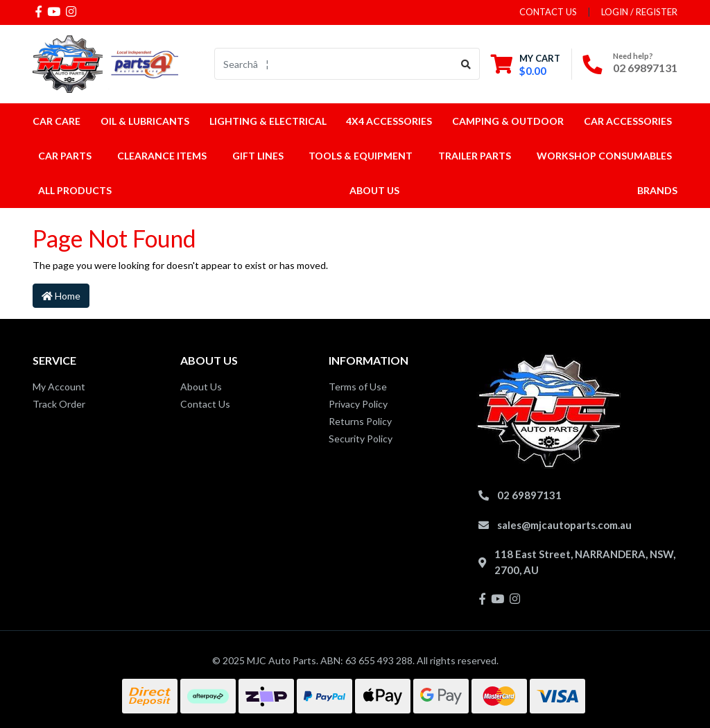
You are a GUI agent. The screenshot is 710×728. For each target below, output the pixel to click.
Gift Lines (258, 156)
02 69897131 (645, 68)
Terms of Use (358, 387)
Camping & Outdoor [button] (508, 121)
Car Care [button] (57, 121)
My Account (59, 387)
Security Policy (361, 439)
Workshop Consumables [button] (604, 156)
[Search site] (466, 64)
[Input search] (334, 64)
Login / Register (639, 12)
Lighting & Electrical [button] (268, 121)
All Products (75, 190)
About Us (374, 190)
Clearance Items (162, 156)
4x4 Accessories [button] (389, 121)
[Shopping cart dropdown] (526, 64)
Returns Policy (360, 421)
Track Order (59, 404)
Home (61, 296)
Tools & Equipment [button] (361, 156)
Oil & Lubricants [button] (145, 121)
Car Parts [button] (65, 156)
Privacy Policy (358, 404)
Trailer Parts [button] (475, 156)
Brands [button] (657, 190)
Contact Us (205, 404)
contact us (548, 12)
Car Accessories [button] (628, 121)
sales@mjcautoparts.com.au (564, 525)
